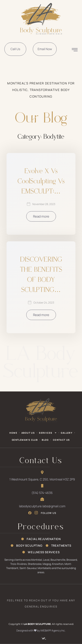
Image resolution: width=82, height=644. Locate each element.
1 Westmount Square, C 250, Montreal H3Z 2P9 (42, 479)
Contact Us (61, 440)
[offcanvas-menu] (75, 49)
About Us (28, 433)
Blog (45, 440)
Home (13, 433)
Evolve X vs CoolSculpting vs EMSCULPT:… (41, 181)
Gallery (67, 433)
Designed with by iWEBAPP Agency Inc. (41, 630)
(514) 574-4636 (42, 493)
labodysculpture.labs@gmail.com (42, 506)
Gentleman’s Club (25, 440)
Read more (41, 216)
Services (48, 433)
